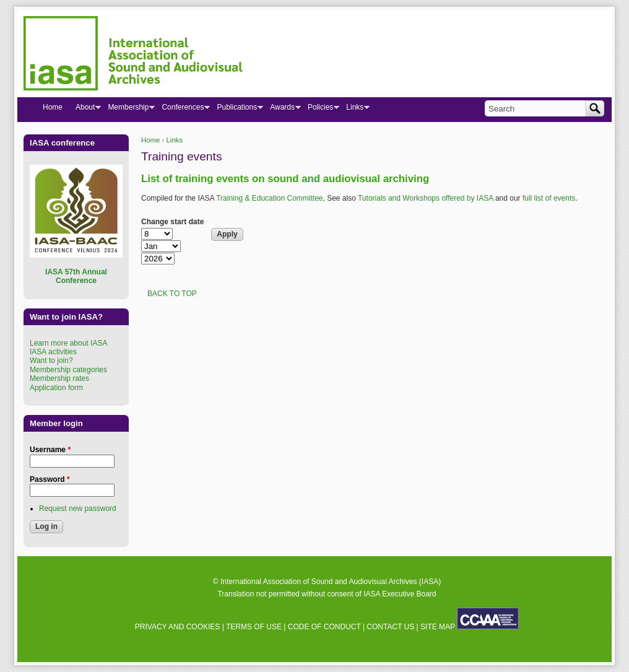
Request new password (78, 508)
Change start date (172, 222)
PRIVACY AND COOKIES (178, 627)
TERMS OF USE (254, 627)
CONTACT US (390, 627)
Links (175, 140)
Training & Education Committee (269, 198)
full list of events (549, 198)
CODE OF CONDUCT (324, 627)
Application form (56, 388)
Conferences (182, 110)
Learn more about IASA (68, 343)
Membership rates (59, 378)
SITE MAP (438, 627)
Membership (128, 110)
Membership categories (68, 370)
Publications (236, 110)
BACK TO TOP (172, 294)
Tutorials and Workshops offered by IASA (426, 198)
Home (150, 140)
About (85, 110)
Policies (320, 110)
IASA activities (53, 352)
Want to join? (51, 360)
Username (50, 450)
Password (50, 479)
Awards (282, 110)
